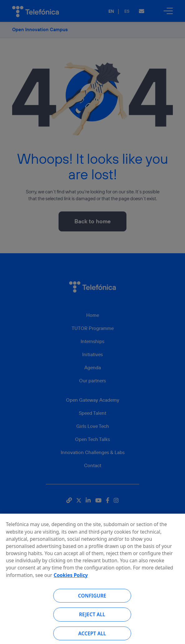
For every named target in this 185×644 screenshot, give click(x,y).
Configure (92, 600)
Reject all (92, 619)
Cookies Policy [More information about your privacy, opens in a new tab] (71, 579)
